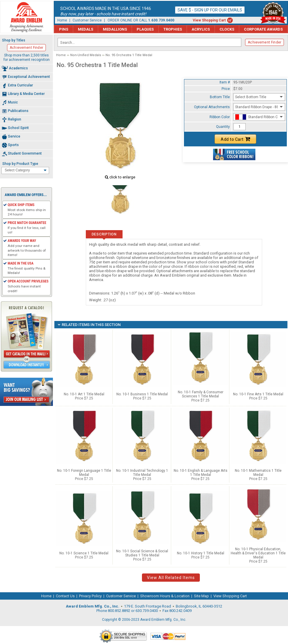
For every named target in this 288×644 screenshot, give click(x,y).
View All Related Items (171, 578)
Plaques (145, 29)
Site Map (201, 596)
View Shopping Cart (209, 20)
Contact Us (65, 596)
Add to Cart (235, 139)
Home (62, 20)
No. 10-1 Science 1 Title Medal (84, 553)
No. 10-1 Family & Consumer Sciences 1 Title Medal (201, 394)
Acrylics (201, 29)
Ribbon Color (220, 117)
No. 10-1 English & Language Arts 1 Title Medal (201, 473)
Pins (64, 29)
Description (104, 234)
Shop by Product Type (20, 164)
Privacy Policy (90, 596)
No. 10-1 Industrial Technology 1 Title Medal (142, 473)
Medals (86, 29)
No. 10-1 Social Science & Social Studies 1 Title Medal (142, 553)
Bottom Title (220, 97)
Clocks (227, 29)
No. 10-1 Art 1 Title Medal (84, 394)
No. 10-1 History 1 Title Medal (201, 553)
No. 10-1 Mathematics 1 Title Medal (258, 473)
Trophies (173, 29)
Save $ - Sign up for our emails (210, 10)
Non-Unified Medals (86, 55)
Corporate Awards (263, 29)
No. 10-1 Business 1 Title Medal (142, 394)
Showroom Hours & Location (165, 596)
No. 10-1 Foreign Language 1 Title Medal (84, 473)
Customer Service (87, 20)
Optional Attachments (212, 107)
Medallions (115, 29)
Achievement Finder (264, 42)
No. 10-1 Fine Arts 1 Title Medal (258, 394)
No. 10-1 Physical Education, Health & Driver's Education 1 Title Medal (258, 553)
